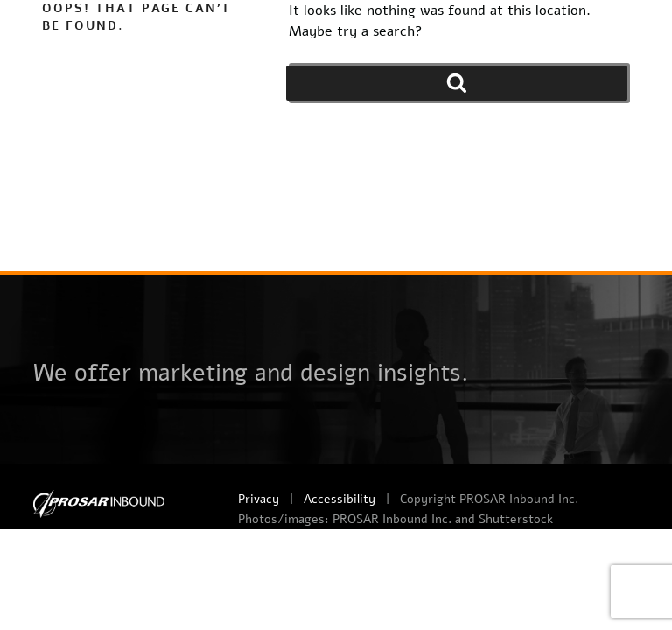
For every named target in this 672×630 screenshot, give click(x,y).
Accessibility (339, 499)
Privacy (259, 499)
